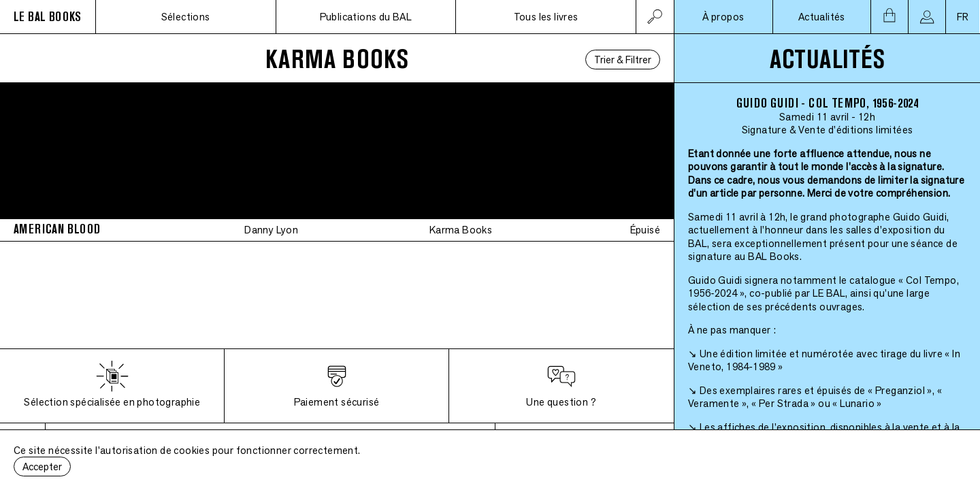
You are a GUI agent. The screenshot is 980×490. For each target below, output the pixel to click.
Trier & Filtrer (623, 60)
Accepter (42, 467)
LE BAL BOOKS (48, 17)
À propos (723, 17)
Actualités (822, 17)
